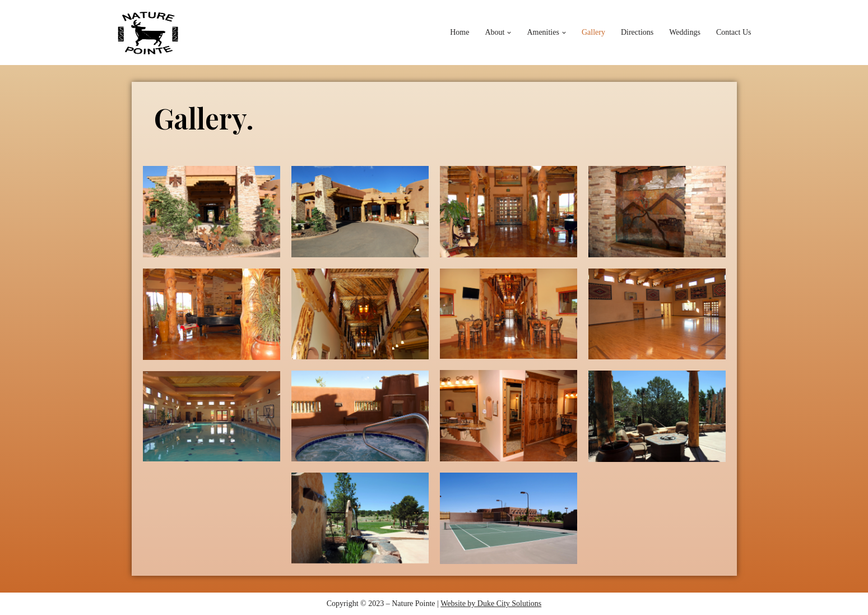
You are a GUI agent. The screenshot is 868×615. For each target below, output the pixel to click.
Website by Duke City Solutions (491, 604)
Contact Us (734, 32)
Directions (637, 32)
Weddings (685, 32)
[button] (509, 33)
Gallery (593, 32)
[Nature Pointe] (148, 33)
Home (459, 32)
